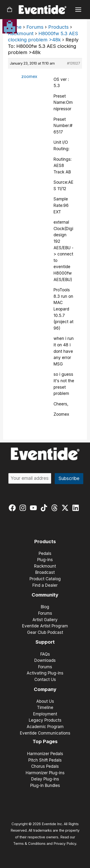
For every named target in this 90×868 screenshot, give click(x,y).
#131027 (74, 63)
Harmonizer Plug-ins (45, 773)
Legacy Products (45, 720)
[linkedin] (77, 508)
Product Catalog (45, 579)
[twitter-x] (66, 508)
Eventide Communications (45, 733)
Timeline (45, 708)
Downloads (45, 660)
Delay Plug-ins (45, 779)
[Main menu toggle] (78, 10)
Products (58, 27)
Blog (45, 607)
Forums (35, 27)
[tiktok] (45, 508)
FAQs (45, 654)
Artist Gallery (45, 620)
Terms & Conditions (29, 844)
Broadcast (45, 572)
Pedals (45, 553)
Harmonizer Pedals (45, 754)
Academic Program (45, 727)
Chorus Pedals (45, 766)
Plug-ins (45, 560)
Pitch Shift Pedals (45, 760)
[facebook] (13, 508)
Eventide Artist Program (45, 626)
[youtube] (34, 508)
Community (45, 595)
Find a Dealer (45, 585)
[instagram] (24, 508)
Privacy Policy (65, 844)
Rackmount (21, 33)
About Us (45, 701)
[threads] (56, 508)
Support (45, 642)
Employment (45, 714)
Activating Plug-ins (45, 673)
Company (45, 689)
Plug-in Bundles (45, 785)
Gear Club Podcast (45, 632)
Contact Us (45, 680)
